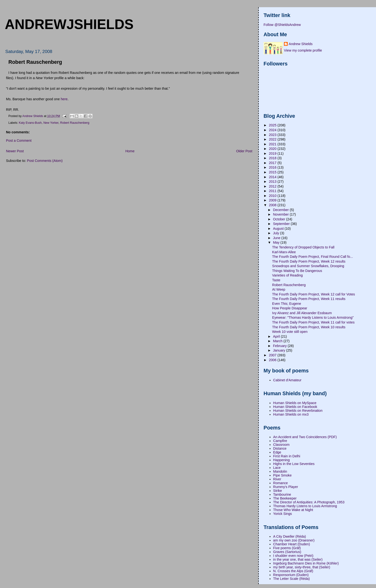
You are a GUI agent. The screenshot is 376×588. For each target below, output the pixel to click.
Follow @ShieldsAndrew (282, 25)
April (277, 336)
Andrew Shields (301, 44)
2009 (273, 200)
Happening (281, 460)
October (279, 219)
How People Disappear (290, 308)
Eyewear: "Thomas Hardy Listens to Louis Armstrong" (313, 318)
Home (130, 151)
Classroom (281, 445)
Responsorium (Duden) (291, 575)
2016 (273, 167)
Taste (276, 280)
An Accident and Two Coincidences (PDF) (305, 437)
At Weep (279, 289)
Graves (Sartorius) (287, 552)
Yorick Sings (282, 514)
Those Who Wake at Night (293, 510)
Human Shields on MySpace (295, 403)
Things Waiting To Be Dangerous (297, 271)
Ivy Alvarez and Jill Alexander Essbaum (302, 313)
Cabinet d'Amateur (287, 380)
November (281, 214)
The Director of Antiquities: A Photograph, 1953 (309, 502)
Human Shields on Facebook (295, 407)
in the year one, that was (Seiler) (298, 559)
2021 (273, 144)
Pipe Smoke (282, 475)
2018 (273, 158)
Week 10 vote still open (290, 332)
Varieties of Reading (288, 275)
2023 (273, 135)
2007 (273, 355)
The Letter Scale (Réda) (291, 579)
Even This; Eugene (287, 304)
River (277, 479)
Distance (280, 448)
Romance (280, 483)
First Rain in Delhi (287, 456)
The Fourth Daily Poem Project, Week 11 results (309, 299)
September (282, 224)
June (277, 238)
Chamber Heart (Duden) (291, 544)
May (277, 242)
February (280, 346)
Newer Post (15, 151)
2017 (273, 163)
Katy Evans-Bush (30, 123)
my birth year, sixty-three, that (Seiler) (302, 567)
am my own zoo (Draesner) (294, 540)
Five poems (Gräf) (287, 548)
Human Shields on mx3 (291, 414)
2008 (273, 205)
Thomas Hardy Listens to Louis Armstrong (305, 506)
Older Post (244, 151)
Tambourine (282, 494)
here (64, 99)
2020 (273, 149)
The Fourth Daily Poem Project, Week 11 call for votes (313, 322)
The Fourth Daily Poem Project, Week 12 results (309, 261)
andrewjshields (69, 24)
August (279, 229)
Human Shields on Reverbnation (298, 411)
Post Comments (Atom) (45, 161)
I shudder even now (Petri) (293, 556)
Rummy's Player (286, 487)
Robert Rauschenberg (75, 123)
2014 (273, 177)
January (279, 350)
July (276, 233)
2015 (273, 172)
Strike (278, 491)
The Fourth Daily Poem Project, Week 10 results (309, 327)
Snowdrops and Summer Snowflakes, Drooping (308, 266)
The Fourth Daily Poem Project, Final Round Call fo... (313, 257)
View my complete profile (303, 50)
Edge (277, 452)
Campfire (280, 441)
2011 (273, 191)
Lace (277, 468)
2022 (273, 139)
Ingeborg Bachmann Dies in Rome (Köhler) (306, 563)
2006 (273, 360)
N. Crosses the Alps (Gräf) (293, 571)
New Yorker (51, 123)
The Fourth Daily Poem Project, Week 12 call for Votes (314, 294)
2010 (273, 196)
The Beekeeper (285, 498)
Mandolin (280, 471)
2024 (273, 130)
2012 (273, 186)
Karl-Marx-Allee (284, 252)
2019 (273, 153)
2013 (273, 182)
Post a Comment (19, 141)
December (281, 210)
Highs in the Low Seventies (294, 464)
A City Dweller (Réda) (290, 536)
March (278, 341)
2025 (273, 125)
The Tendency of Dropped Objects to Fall (303, 247)
